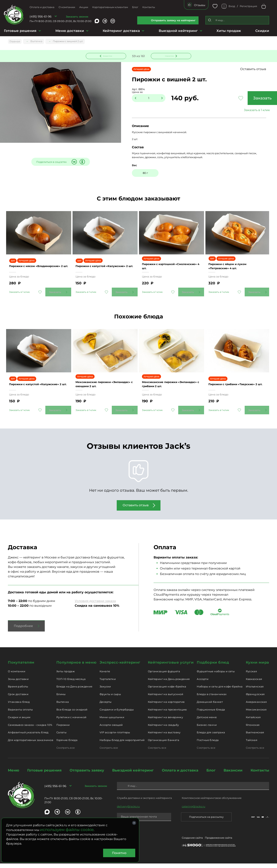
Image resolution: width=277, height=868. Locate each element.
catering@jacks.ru (194, 811)
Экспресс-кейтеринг (120, 667)
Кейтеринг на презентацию (167, 714)
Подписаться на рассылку (206, 821)
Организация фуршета (164, 676)
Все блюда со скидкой (72, 714)
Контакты (149, 7)
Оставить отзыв (261, 70)
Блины (61, 699)
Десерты (106, 706)
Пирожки (63, 729)
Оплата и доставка (42, 7)
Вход (232, 6)
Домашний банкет (210, 706)
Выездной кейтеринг (178, 31)
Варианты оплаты (20, 714)
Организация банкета (164, 745)
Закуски (105, 691)
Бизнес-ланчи (207, 729)
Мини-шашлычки (112, 722)
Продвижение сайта (219, 843)
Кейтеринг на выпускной (166, 699)
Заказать (247, 99)
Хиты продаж (229, 31)
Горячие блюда (67, 745)
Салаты (61, 737)
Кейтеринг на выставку (164, 737)
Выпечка (63, 706)
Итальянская (255, 691)
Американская (256, 706)
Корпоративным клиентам (110, 7)
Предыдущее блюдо (108, 56)
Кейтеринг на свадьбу (163, 729)
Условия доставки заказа (95, 605)
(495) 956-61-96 (41, 16)
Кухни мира (257, 667)
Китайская (253, 722)
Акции (84, 7)
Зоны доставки (18, 683)
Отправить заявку (87, 775)
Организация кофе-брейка (167, 691)
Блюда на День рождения (74, 691)
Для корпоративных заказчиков (31, 745)
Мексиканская (256, 714)
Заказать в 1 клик (247, 111)
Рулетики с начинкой (71, 722)
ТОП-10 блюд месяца (71, 683)
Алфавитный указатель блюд (28, 737)
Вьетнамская (255, 737)
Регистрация (248, 6)
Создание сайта (192, 843)
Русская (251, 676)
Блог (135, 7)
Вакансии (233, 775)
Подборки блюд (213, 667)
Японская (253, 729)
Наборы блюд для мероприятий (122, 745)
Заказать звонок (77, 17)
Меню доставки (70, 31)
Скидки (262, 31)
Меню (14, 775)
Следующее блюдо (169, 56)
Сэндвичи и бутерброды (117, 714)
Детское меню (207, 722)
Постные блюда (208, 745)
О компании (67, 7)
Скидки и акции (19, 722)
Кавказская (254, 683)
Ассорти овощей (111, 729)
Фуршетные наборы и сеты (216, 676)
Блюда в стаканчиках (212, 699)
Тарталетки (108, 683)
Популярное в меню (76, 667)
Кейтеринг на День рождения (169, 683)
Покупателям (21, 667)
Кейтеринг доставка (121, 31)
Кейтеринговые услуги (171, 667)
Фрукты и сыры (110, 699)
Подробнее (23, 630)
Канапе (105, 676)
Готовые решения (20, 31)
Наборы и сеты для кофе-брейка (220, 691)
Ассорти (203, 683)
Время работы (18, 691)
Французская (255, 699)
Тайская (252, 745)
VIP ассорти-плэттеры (115, 737)
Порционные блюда (211, 714)
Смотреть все (66, 752)
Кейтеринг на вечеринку (166, 722)
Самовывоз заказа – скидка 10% (30, 729)
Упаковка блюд (19, 706)
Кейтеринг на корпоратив (166, 706)
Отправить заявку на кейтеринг (173, 20)
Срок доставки (18, 699)
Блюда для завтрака (211, 737)
